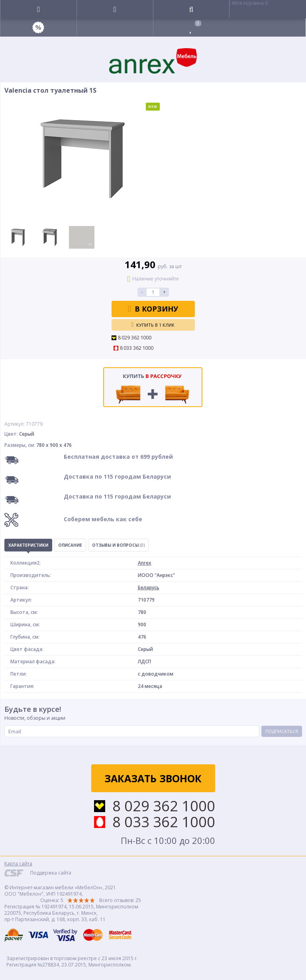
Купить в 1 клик (153, 325)
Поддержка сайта (51, 873)
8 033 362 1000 (137, 348)
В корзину (153, 309)
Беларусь (149, 587)
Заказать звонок (153, 778)
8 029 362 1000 (135, 338)
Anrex (145, 563)
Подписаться (282, 731)
